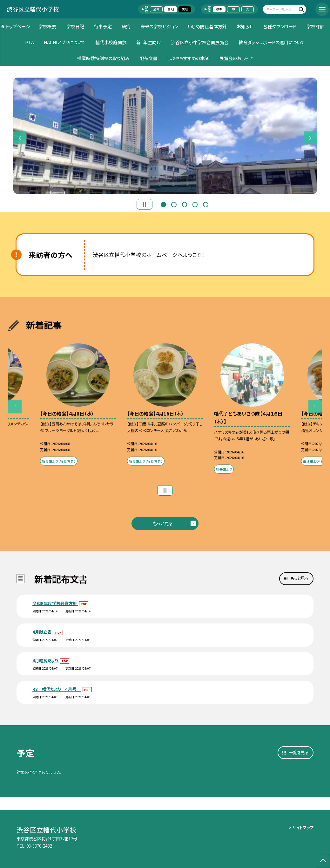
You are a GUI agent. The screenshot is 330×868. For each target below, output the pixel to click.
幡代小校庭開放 (111, 42)
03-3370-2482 (39, 846)
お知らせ (245, 26)
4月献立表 (42, 632)
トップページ (18, 26)
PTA (30, 42)
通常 (156, 9)
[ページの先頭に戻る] (323, 861)
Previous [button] (20, 138)
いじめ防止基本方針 (207, 26)
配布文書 (148, 58)
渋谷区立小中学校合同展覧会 (200, 42)
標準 (219, 9)
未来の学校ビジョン (159, 26)
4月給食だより (46, 661)
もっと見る (163, 523)
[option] (165, 136)
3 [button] (185, 204)
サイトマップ (303, 827)
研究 (126, 26)
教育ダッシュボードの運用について (272, 42)
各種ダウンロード (280, 26)
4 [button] (195, 204)
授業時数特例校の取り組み (103, 58)
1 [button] (163, 204)
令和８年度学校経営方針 (55, 603)
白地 (171, 9)
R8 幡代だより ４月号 (57, 689)
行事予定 (103, 26)
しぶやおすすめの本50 (188, 58)
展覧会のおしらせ (236, 58)
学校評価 (315, 26)
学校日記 (75, 26)
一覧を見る (299, 752)
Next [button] (310, 138)
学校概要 (47, 26)
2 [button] (174, 204)
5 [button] (206, 204)
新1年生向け (149, 42)
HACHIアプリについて (65, 42)
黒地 (185, 9)
